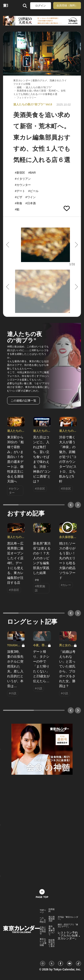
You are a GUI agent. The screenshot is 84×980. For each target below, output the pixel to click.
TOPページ (43, 911)
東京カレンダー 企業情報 (43, 942)
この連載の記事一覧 (23, 401)
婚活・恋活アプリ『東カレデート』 (68, 926)
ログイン (41, 6)
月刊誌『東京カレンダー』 (68, 918)
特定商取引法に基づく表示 (52, 943)
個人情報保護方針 (52, 919)
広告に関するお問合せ (43, 931)
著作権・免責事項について (52, 931)
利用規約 (52, 910)
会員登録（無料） (67, 5)
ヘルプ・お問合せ (43, 920)
